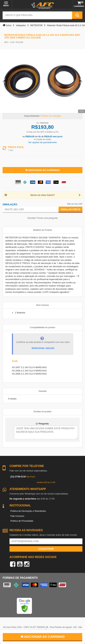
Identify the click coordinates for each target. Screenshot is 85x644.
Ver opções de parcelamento (42, 142)
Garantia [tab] (42, 391)
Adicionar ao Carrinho (42, 170)
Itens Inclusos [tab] (42, 305)
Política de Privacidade (22, 521)
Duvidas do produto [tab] (42, 412)
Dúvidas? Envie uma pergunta (42, 218)
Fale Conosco (17, 516)
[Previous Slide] (4, 81)
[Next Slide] (81, 81)
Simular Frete (70, 209)
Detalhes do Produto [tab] (42, 230)
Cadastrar (46, 549)
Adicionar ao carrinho (43, 637)
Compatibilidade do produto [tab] (43, 327)
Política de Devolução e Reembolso (28, 511)
